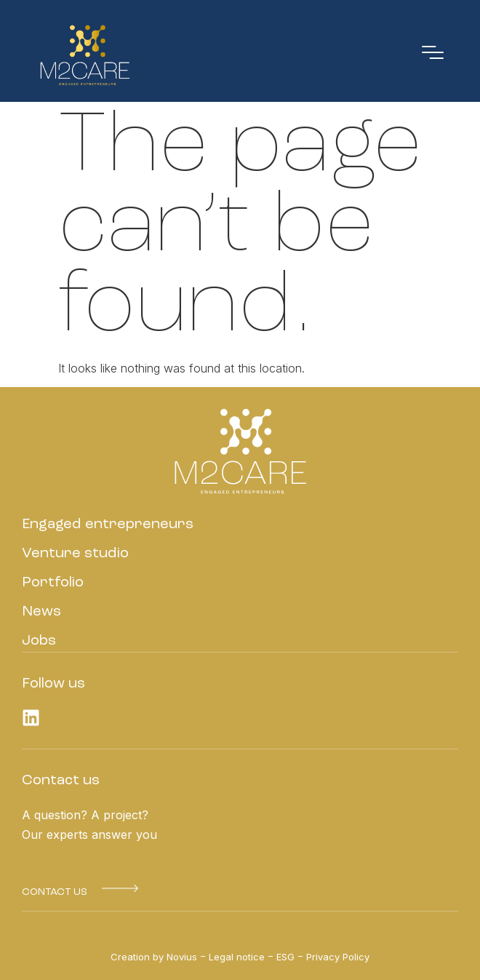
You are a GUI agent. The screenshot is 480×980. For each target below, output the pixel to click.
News (41, 612)
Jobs (39, 641)
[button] (55, 892)
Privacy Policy (338, 957)
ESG (285, 957)
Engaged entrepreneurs (108, 525)
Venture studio (75, 554)
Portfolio (53, 583)
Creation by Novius (154, 957)
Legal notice (237, 957)
